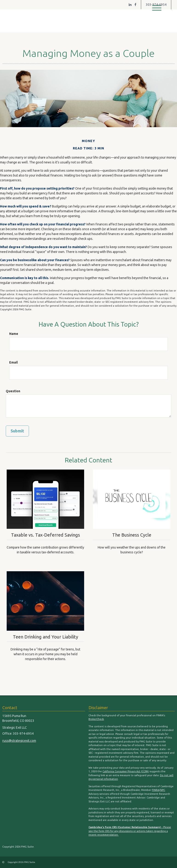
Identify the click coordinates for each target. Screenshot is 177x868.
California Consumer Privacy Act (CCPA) (126, 771)
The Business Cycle (132, 535)
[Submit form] (17, 431)
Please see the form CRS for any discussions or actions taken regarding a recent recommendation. (130, 831)
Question (13, 391)
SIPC (163, 790)
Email (13, 362)
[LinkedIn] (130, 5)
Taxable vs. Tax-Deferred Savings (46, 535)
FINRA (156, 790)
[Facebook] (135, 5)
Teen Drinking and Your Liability (46, 637)
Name (14, 334)
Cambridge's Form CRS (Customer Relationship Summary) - (126, 827)
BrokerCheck (96, 719)
